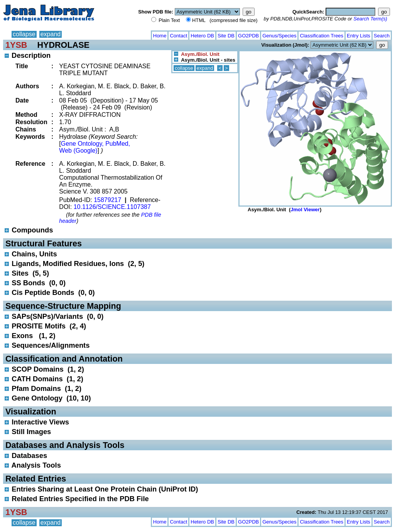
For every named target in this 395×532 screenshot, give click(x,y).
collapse (24, 34)
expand (51, 34)
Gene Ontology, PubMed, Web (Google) (95, 147)
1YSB (16, 45)
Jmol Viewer (305, 210)
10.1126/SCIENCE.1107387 (112, 207)
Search (382, 36)
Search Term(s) (370, 19)
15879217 (107, 200)
